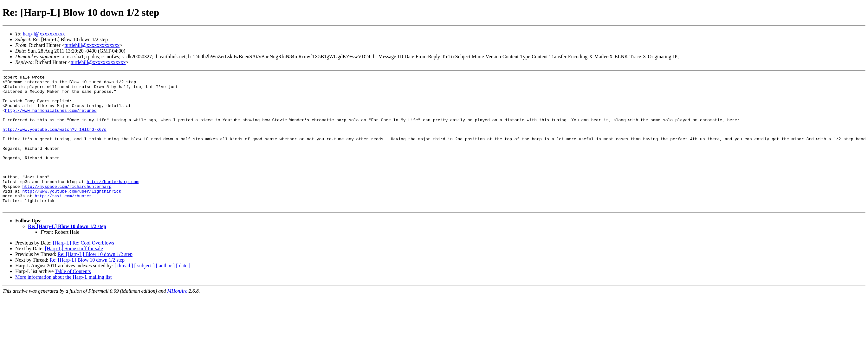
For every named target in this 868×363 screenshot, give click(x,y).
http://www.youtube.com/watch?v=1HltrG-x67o (55, 141)
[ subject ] (145, 292)
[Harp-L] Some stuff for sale (74, 275)
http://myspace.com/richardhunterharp (67, 209)
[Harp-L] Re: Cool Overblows (84, 269)
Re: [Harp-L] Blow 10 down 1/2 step (67, 253)
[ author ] (165, 292)
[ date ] (183, 292)
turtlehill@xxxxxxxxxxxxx (92, 45)
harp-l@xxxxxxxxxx (44, 34)
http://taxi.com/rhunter (63, 220)
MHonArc (177, 318)
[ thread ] (124, 292)
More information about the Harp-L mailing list (63, 304)
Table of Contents (73, 298)
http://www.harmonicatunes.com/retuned (51, 118)
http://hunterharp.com (113, 203)
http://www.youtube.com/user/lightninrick (72, 215)
